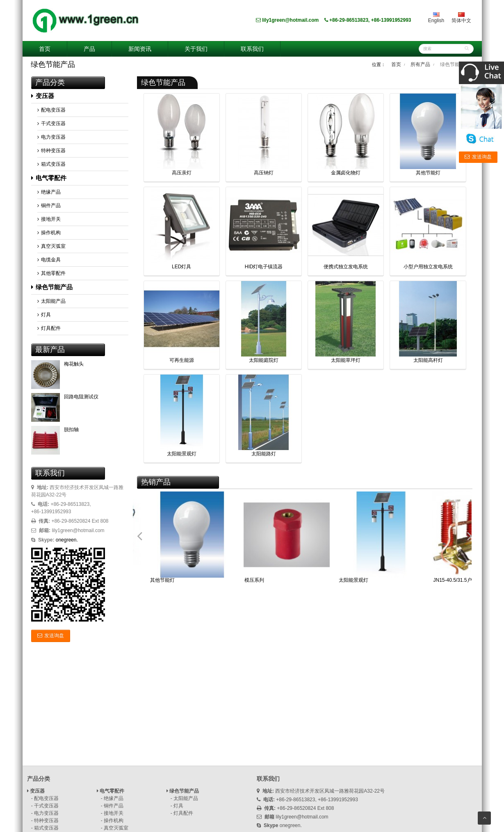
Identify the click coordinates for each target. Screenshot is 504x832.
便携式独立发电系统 (346, 267)
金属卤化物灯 (346, 173)
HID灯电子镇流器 (264, 267)
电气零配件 (49, 178)
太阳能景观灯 (182, 454)
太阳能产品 (51, 301)
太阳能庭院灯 (264, 360)
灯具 (44, 315)
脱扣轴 (71, 430)
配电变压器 (51, 110)
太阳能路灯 (264, 454)
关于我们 (196, 49)
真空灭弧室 (51, 246)
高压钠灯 (264, 173)
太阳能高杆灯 (428, 360)
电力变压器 (51, 137)
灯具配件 (49, 328)
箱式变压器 (51, 164)
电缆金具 (49, 260)
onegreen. (67, 540)
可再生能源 (182, 360)
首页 (45, 49)
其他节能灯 (428, 173)
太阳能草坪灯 (346, 360)
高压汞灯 (182, 173)
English (436, 18)
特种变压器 (51, 151)
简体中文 (461, 18)
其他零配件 (51, 273)
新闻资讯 (140, 49)
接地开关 (49, 219)
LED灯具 (181, 267)
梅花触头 (74, 364)
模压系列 (254, 580)
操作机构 (49, 233)
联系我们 (252, 49)
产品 (89, 49)
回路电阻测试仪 (81, 397)
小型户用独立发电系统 (428, 267)
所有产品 (420, 64)
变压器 (43, 96)
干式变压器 (51, 123)
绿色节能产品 (52, 287)
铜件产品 (49, 206)
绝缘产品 (49, 192)
